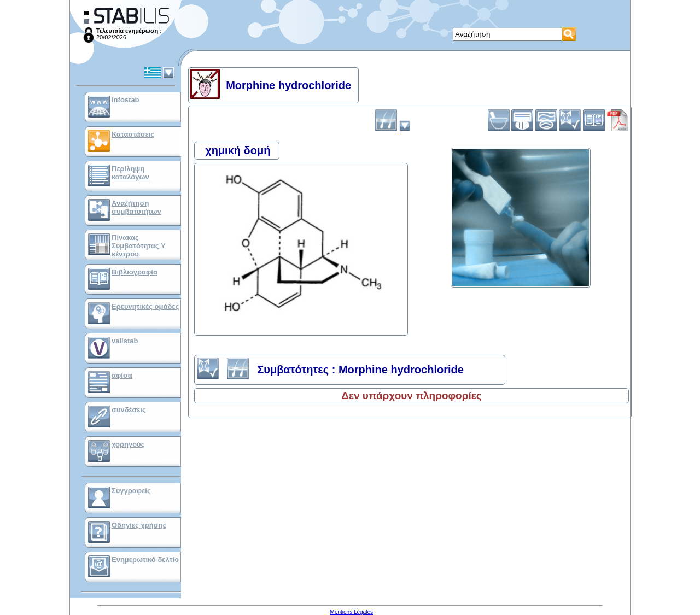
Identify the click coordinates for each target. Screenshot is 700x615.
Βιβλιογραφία (135, 272)
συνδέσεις (129, 410)
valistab (125, 341)
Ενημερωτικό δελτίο (145, 560)
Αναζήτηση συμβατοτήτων (136, 207)
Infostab (126, 100)
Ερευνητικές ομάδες (145, 306)
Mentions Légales (352, 612)
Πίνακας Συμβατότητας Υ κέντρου (139, 246)
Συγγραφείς (131, 491)
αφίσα (122, 375)
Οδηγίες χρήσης (139, 525)
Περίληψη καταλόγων (130, 173)
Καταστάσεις (133, 134)
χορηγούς (128, 444)
